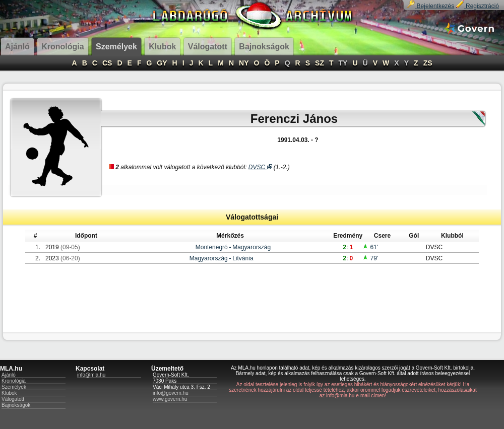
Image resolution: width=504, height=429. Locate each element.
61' (370, 247)
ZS (428, 63)
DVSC (260, 167)
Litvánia (243, 258)
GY (162, 63)
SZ (320, 63)
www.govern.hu (170, 399)
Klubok (9, 393)
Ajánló (9, 375)
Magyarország (251, 247)
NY (244, 63)
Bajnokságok (16, 405)
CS (107, 63)
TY (343, 63)
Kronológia (14, 381)
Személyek (14, 387)
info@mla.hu (91, 375)
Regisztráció (478, 6)
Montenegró (212, 247)
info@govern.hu (171, 393)
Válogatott (13, 399)
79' (370, 258)
